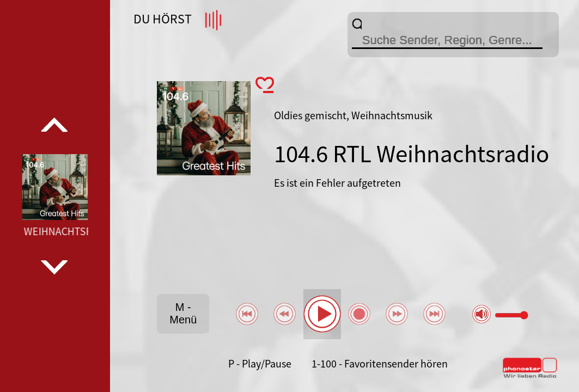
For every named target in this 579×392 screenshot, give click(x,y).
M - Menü (183, 313)
